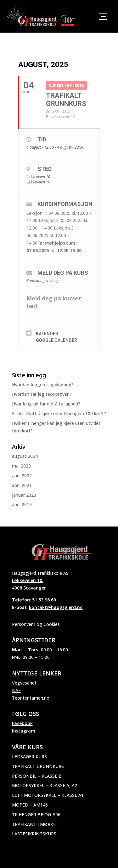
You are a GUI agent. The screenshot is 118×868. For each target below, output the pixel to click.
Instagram (24, 731)
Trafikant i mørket (35, 824)
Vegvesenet (24, 683)
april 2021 (22, 485)
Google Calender (56, 340)
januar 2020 (24, 495)
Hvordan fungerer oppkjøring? (43, 385)
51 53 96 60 (44, 600)
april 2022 (22, 476)
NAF (16, 690)
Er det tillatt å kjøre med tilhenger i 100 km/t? (59, 413)
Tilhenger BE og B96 (36, 815)
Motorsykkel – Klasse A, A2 (45, 785)
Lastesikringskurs (34, 834)
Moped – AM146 (30, 805)
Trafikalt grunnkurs (38, 766)
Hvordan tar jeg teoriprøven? (42, 394)
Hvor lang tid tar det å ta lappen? (46, 404)
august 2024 (25, 456)
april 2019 (22, 504)
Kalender (47, 334)
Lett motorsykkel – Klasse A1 (48, 795)
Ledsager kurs (29, 757)
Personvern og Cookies (36, 624)
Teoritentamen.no (31, 698)
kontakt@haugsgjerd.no (56, 607)
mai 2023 (21, 466)
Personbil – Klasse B (37, 776)
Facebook (22, 723)
